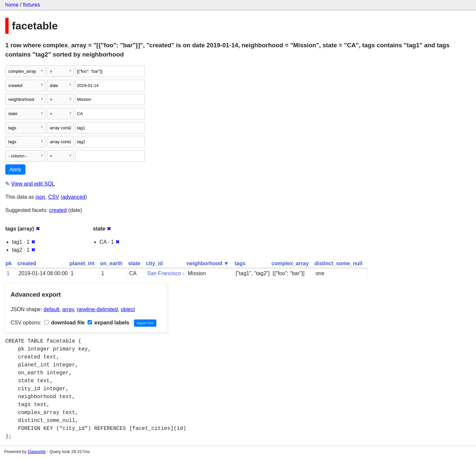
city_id (155, 263)
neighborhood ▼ (208, 263)
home (12, 5)
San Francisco (164, 273)
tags (240, 263)
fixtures (31, 5)
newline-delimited (98, 309)
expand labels (108, 323)
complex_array (290, 263)
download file (65, 323)
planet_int (82, 263)
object (128, 309)
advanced (74, 197)
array (68, 309)
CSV (54, 197)
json (40, 197)
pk (9, 263)
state (134, 263)
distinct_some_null (338, 263)
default (52, 309)
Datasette (37, 452)
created (58, 210)
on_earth (111, 263)
